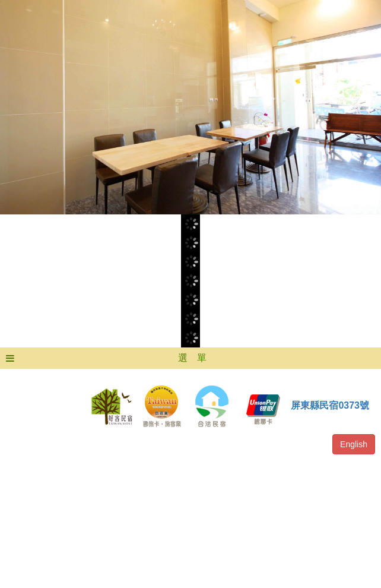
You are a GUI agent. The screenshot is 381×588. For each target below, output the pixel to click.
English (354, 444)
